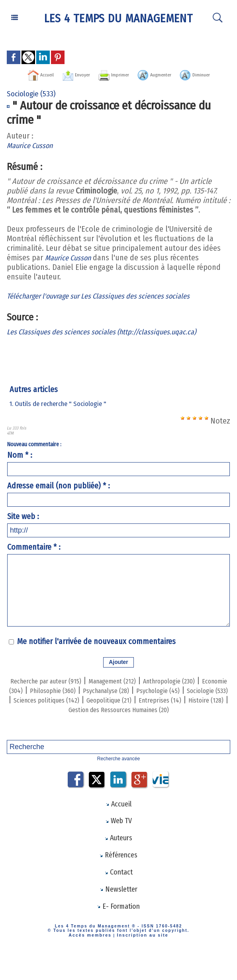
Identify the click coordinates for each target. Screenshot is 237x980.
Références (118, 876)
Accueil (28, 74)
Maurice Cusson (33, 154)
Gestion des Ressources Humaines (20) (150, 723)
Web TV (118, 840)
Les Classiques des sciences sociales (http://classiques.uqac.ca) (113, 341)
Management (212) (139, 689)
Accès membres (93, 958)
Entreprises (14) (102, 718)
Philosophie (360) (123, 699)
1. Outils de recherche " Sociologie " (61, 413)
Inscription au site (140, 958)
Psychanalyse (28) (189, 699)
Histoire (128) (156, 718)
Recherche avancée (118, 776)
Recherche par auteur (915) (57, 689)
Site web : (23, 525)
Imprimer (126, 74)
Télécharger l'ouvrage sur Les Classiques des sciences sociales (110, 305)
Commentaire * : (34, 556)
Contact (118, 894)
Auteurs (118, 858)
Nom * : (20, 464)
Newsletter (118, 912)
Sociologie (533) (102, 709)
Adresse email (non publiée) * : (59, 495)
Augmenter (182, 74)
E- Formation (118, 929)
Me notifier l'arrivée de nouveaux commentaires (96, 650)
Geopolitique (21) (41, 718)
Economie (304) (62, 699)
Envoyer (76, 74)
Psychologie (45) (42, 709)
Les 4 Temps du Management (119, 18)
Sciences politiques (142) (176, 709)
